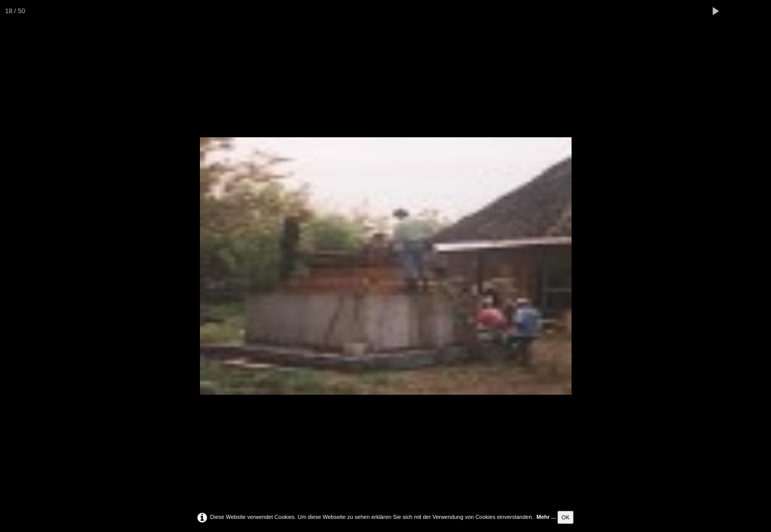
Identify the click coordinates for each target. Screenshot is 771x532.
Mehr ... (547, 517)
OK (566, 517)
